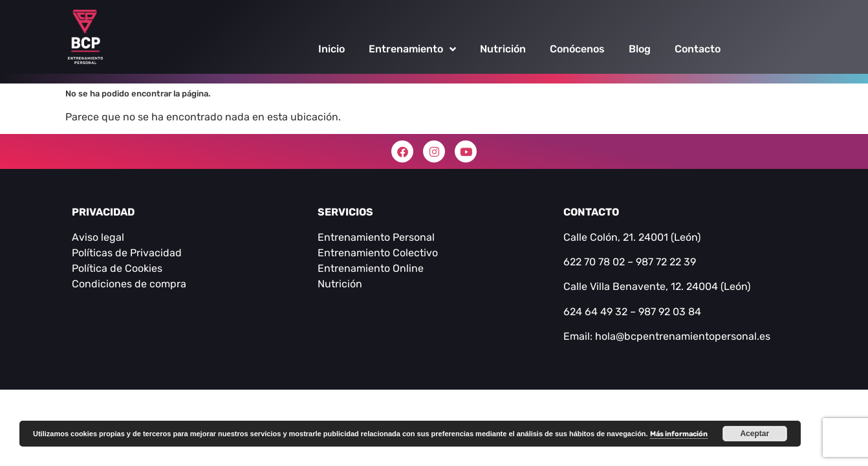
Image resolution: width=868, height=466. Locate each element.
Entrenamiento (412, 49)
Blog (640, 49)
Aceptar (754, 434)
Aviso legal (98, 237)
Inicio (331, 49)
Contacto (698, 49)
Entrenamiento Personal (376, 237)
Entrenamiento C (359, 253)
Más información (679, 434)
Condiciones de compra (129, 284)
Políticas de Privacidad (127, 253)
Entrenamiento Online (371, 268)
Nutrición (503, 49)
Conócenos (577, 49)
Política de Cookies (117, 268)
